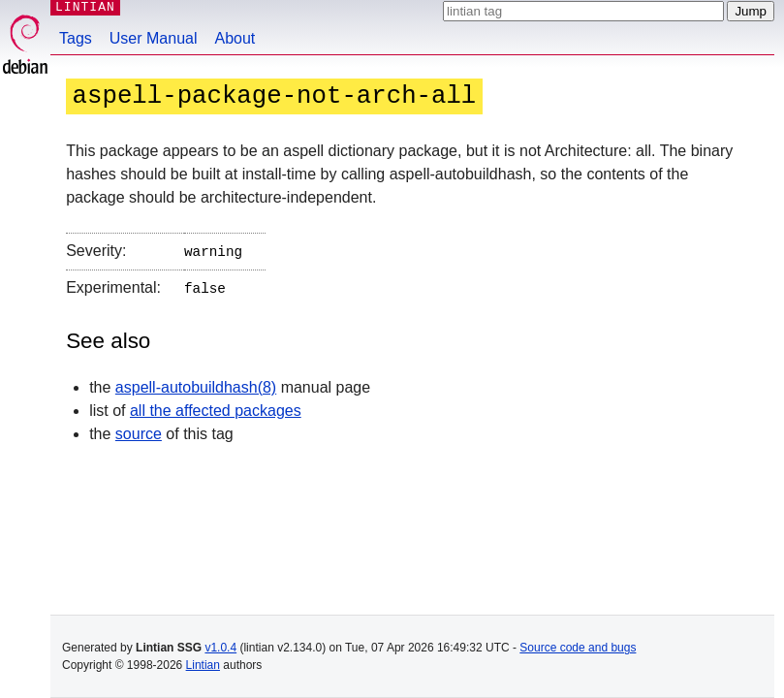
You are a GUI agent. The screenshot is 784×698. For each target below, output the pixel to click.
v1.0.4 (220, 648)
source (139, 430)
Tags (76, 38)
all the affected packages (216, 407)
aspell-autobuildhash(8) (196, 383)
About (235, 38)
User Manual (154, 38)
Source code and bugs (578, 648)
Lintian (203, 665)
